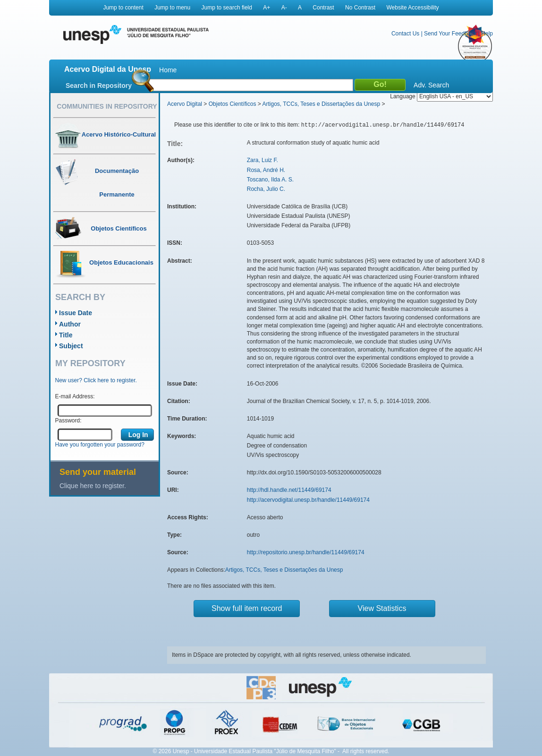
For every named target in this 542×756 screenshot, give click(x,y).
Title (66, 335)
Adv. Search (431, 85)
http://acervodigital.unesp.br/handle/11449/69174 (308, 500)
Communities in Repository (107, 106)
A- (284, 8)
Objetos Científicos (233, 104)
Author (70, 324)
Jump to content (123, 8)
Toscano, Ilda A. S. (270, 180)
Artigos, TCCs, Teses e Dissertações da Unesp (321, 104)
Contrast (323, 8)
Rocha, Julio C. (266, 189)
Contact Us (405, 34)
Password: (68, 421)
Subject (71, 346)
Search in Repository (99, 86)
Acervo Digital (185, 104)
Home (168, 70)
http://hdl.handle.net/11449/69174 (289, 490)
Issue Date (76, 313)
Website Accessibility (412, 8)
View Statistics (382, 608)
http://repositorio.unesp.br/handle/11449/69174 (306, 552)
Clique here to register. (93, 486)
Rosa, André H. (266, 170)
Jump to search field (227, 8)
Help (487, 34)
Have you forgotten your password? (100, 445)
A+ (267, 8)
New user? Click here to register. (96, 380)
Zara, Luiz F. (263, 160)
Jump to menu (172, 8)
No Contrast (360, 8)
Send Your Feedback (450, 34)
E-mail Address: (75, 396)
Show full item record (247, 608)
